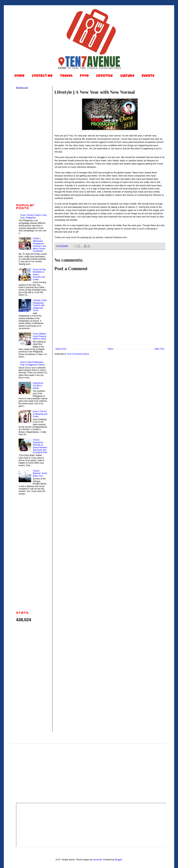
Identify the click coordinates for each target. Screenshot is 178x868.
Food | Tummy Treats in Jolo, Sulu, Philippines (34, 216)
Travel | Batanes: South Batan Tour (40, 473)
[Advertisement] (32, 147)
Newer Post (61, 349)
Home (19, 76)
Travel (66, 76)
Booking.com (22, 88)
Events (148, 76)
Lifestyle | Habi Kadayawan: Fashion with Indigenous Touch (40, 305)
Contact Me (42, 76)
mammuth (97, 860)
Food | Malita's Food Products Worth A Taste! (40, 336)
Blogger (118, 860)
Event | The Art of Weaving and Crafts (40, 414)
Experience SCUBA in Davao (38, 386)
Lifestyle (104, 76)
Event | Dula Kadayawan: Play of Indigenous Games (33, 363)
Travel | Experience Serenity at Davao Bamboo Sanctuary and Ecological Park (40, 446)
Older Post (159, 349)
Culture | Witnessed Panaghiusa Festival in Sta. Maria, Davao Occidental (40, 245)
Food (84, 76)
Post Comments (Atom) (78, 354)
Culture (127, 76)
